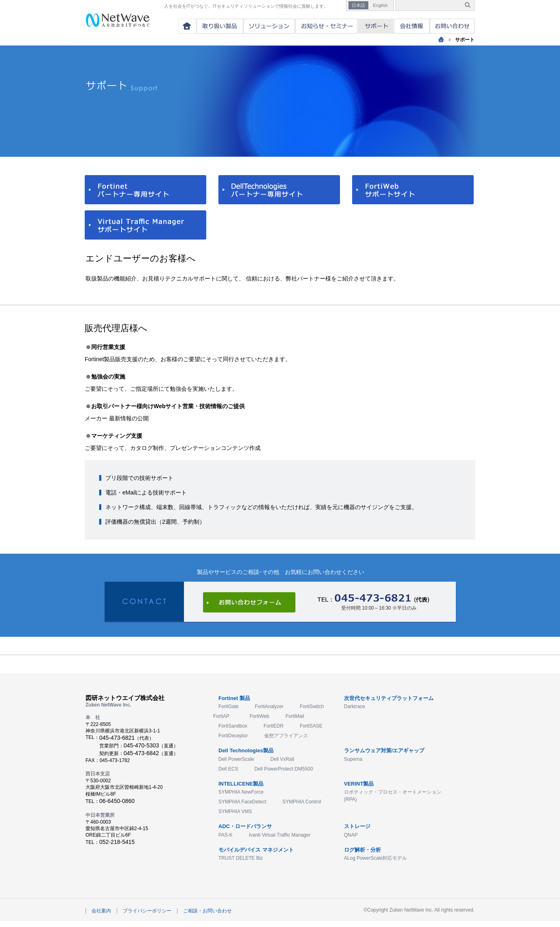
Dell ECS (228, 769)
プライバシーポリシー (147, 911)
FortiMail (295, 716)
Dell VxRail (282, 759)
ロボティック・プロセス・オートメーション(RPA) (393, 796)
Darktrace (355, 706)
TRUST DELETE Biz (241, 858)
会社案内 (101, 911)
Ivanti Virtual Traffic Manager (280, 835)
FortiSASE (311, 726)
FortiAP (221, 716)
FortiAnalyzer (269, 706)
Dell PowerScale (236, 759)
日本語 (358, 5)
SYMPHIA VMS (235, 811)
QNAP (351, 835)
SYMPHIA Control (302, 802)
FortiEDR (273, 726)
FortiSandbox (233, 726)
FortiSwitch (312, 706)
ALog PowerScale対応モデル (375, 858)
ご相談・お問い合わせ (207, 911)
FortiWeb (259, 716)
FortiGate (229, 706)
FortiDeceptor (233, 736)
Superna (353, 759)
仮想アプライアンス (286, 736)
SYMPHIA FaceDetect (242, 802)
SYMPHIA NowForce (241, 792)
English (380, 5)
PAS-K (225, 835)
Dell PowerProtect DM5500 (284, 769)
